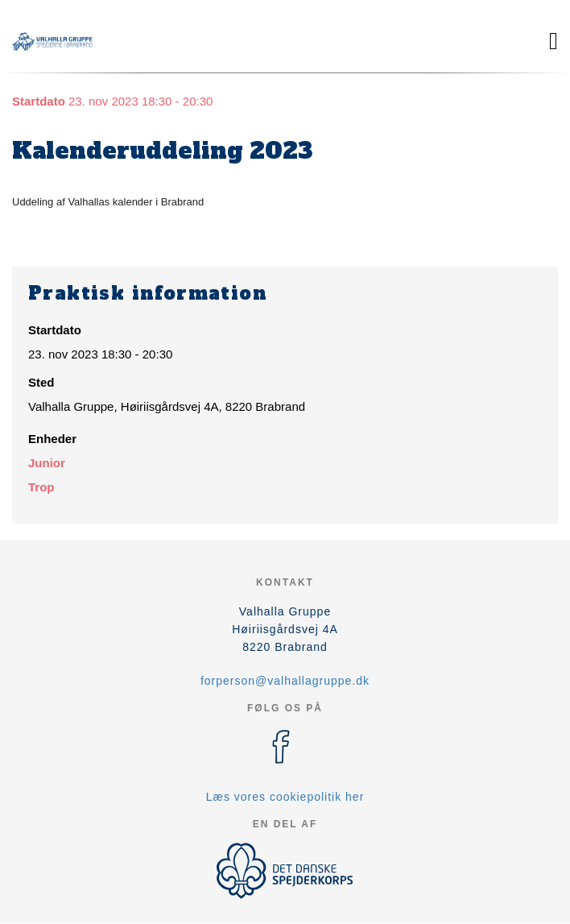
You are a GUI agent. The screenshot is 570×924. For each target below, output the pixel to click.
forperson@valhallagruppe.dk (285, 681)
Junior (47, 463)
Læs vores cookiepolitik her (285, 797)
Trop (41, 487)
